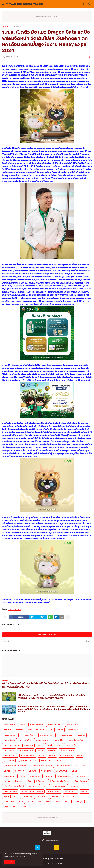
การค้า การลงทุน (37, 725)
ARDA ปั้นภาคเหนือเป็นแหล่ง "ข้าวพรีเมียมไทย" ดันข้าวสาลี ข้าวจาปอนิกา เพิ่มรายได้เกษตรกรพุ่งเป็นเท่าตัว (46, 685)
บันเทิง (85, 766)
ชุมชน (40, 745)
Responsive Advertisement (47, 17)
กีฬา (51, 730)
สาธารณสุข (28, 797)
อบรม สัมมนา (9, 802)
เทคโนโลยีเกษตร (28, 756)
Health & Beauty (63, 802)
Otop (6, 807)
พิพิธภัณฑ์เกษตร (64, 776)
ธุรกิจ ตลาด (46, 761)
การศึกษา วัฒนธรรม (36, 730)
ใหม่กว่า (6, 642)
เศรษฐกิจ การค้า (10, 791)
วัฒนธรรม (19, 781)
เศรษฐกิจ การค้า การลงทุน (32, 791)
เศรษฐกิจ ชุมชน (54, 791)
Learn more (20, 856)
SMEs (24, 807)
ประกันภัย (33, 771)
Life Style (79, 802)
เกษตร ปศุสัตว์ (25, 740)
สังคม (6, 797)
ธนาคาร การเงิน (66, 756)
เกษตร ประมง (9, 740)
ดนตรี (49, 745)
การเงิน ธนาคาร (16, 26)
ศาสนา (45, 786)
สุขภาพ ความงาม (70, 797)
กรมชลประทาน (10, 725)
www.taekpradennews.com (25, 4)
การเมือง (7, 730)
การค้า (23, 725)
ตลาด (59, 745)
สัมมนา (16, 797)
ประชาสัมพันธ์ (62, 771)
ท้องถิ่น (40, 750)
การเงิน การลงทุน (55, 725)
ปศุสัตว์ (22, 776)
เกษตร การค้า (73, 730)
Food (48, 802)
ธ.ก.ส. (42, 756)
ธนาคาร (52, 756)
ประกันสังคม (46, 771)
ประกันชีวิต (20, 771)
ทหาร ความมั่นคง (26, 750)
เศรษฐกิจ (75, 786)
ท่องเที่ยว (52, 750)
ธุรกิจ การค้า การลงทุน (27, 761)
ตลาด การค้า (71, 745)
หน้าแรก (5, 26)
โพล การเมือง (81, 776)
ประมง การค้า (9, 776)
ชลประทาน (29, 745)
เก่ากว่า (88, 642)
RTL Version (61, 863)
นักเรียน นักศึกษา (63, 766)
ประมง (74, 771)
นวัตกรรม (59, 761)
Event (30, 802)
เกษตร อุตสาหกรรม (12, 745)
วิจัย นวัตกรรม (81, 781)
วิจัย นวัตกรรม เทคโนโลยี (14, 786)
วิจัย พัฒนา (33, 786)
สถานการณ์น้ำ (70, 791)
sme (15, 807)
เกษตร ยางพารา (43, 740)
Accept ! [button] (10, 862)
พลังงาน (49, 776)
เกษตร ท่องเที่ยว (47, 735)
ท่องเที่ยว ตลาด (10, 756)
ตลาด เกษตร (9, 750)
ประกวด (7, 771)
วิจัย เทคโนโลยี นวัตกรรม (60, 781)
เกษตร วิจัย (58, 740)
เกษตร (60, 730)
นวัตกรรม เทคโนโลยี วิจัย (42, 766)
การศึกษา (20, 730)
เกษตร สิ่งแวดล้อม (75, 740)
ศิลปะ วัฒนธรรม (59, 786)
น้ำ (76, 766)
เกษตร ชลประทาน (29, 735)
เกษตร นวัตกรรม (65, 735)
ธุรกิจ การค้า (9, 761)
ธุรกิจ (79, 756)
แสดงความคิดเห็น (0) (47, 635)
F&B (39, 802)
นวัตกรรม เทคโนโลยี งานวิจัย (15, 766)
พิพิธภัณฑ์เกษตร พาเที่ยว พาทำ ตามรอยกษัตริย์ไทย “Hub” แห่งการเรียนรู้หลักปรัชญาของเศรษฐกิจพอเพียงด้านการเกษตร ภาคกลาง (52, 696)
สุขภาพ (55, 797)
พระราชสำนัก (35, 776)
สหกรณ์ (84, 791)
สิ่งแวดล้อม (42, 797)
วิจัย (30, 781)
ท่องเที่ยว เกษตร (67, 750)
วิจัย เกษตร (41, 781)
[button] (3, 4)
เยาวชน (7, 781)
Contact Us (48, 863)
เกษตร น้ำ (81, 735)
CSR (21, 802)
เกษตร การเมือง (10, 735)
